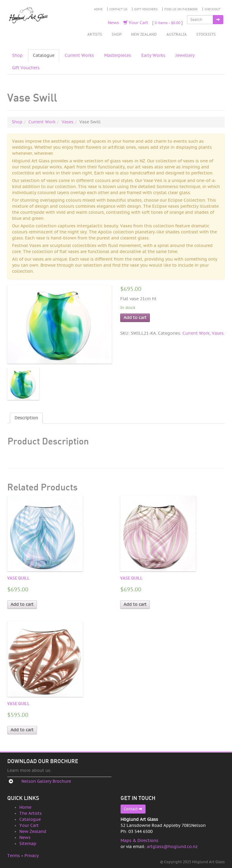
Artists (95, 34)
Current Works (79, 55)
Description (26, 418)
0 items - (168, 23)
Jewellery (185, 55)
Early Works (153, 55)
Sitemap (28, 844)
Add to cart (135, 318)
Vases (68, 122)
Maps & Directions (139, 841)
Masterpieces (118, 55)
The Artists (31, 813)
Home (98, 9)
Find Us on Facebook (181, 9)
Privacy (32, 856)
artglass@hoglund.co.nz (172, 847)
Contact (133, 809)
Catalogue (44, 55)
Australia (177, 34)
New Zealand (144, 34)
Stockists (206, 34)
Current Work (42, 122)
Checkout (212, 9)
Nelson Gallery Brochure (46, 781)
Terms (14, 856)
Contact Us (118, 9)
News (113, 23)
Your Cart (136, 23)
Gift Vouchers (146, 9)
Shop (117, 34)
